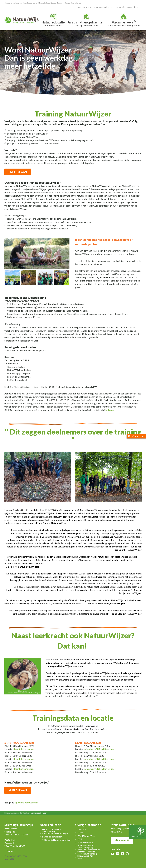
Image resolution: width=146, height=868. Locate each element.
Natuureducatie (51, 825)
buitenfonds (76, 3)
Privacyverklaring (85, 842)
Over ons (81, 7)
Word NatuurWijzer (102, 7)
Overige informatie (88, 825)
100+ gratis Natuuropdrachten (56, 840)
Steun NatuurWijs (118, 7)
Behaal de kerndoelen (52, 837)
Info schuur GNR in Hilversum (99, 749)
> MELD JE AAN (18, 172)
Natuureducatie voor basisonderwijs (52, 830)
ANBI (80, 839)
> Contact (9, 851)
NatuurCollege (44, 3)
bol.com (109, 410)
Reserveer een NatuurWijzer (55, 834)
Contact (130, 7)
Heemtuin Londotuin (23, 749)
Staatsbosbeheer (29, 3)
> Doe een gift (122, 840)
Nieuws (89, 7)
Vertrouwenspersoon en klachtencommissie (89, 851)
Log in (137, 7)
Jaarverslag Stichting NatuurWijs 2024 (87, 855)
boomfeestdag (63, 3)
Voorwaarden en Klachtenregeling (85, 847)
